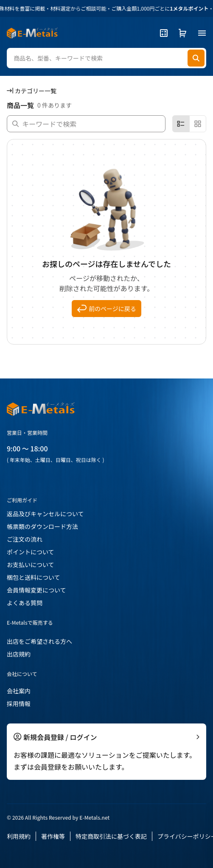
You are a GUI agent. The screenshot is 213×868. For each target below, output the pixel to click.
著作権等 (53, 836)
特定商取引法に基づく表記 (111, 836)
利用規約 (19, 836)
